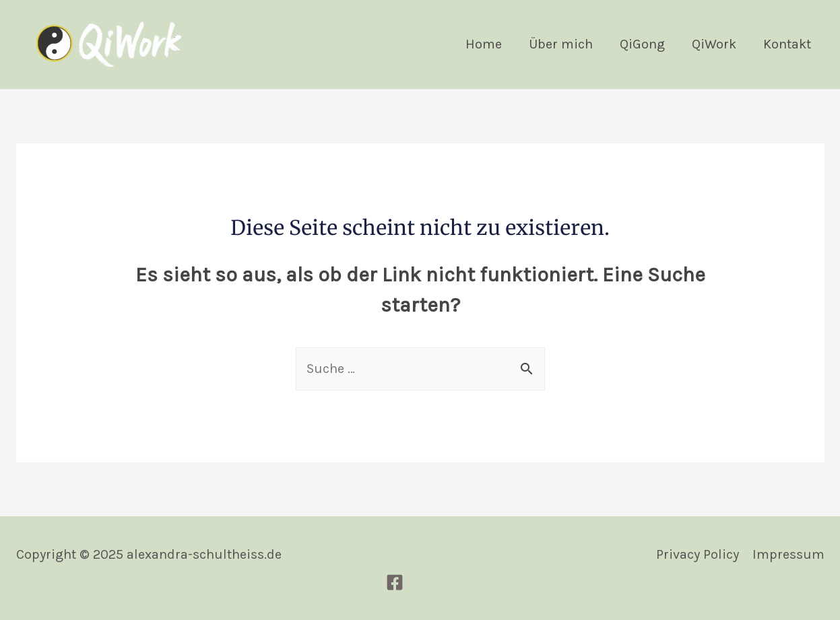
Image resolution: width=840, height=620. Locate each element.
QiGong (642, 44)
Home (484, 44)
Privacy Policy (698, 554)
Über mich (561, 44)
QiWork (714, 44)
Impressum (788, 554)
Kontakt (787, 44)
